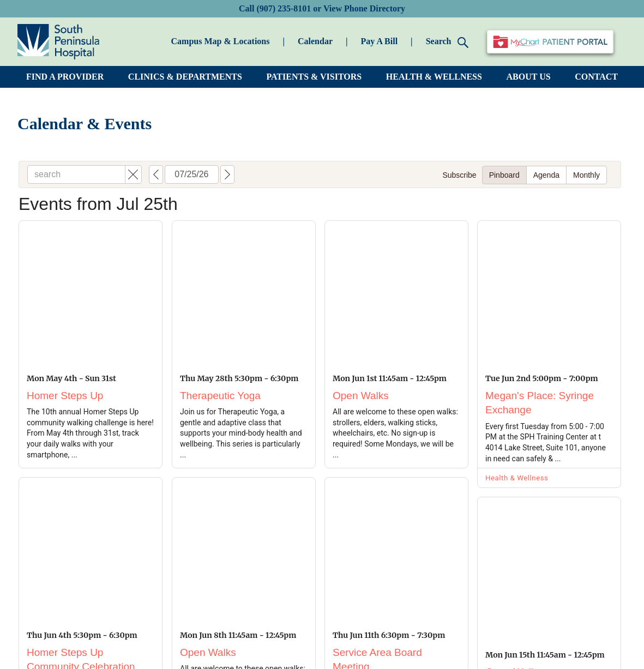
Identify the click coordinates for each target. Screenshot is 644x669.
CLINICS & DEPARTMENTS (185, 77)
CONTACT (596, 77)
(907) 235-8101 (284, 8)
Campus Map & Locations (221, 41)
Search (447, 42)
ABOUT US (529, 77)
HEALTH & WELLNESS (434, 77)
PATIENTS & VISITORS (314, 77)
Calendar (315, 41)
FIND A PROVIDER (65, 77)
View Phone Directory (364, 8)
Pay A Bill (380, 41)
